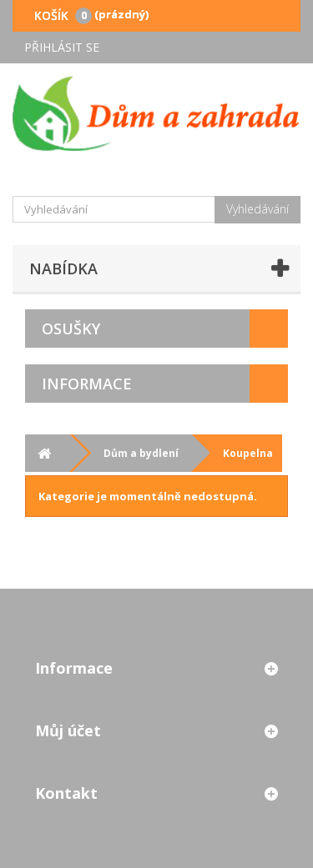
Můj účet (68, 730)
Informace (87, 384)
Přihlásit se (62, 47)
